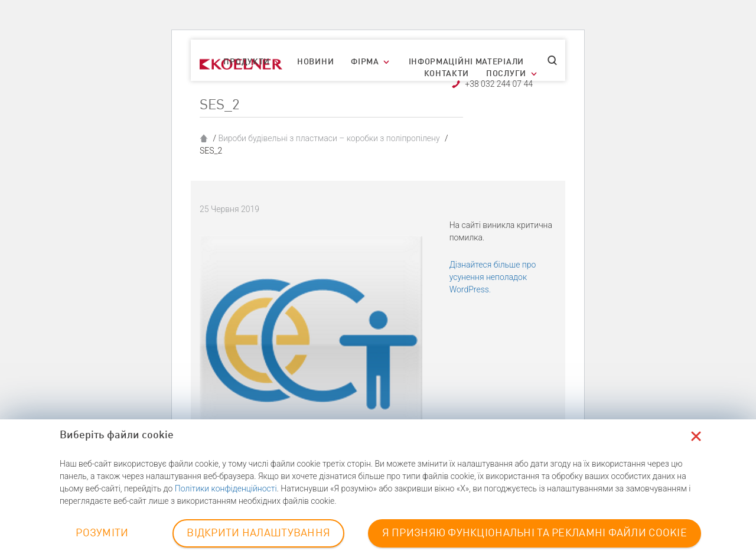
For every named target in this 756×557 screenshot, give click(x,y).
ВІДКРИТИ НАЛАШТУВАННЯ (258, 533)
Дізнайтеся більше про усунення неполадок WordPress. (493, 277)
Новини (315, 62)
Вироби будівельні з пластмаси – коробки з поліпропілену (329, 138)
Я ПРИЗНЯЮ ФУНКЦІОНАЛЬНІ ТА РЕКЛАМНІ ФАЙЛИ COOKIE (535, 533)
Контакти (447, 74)
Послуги (506, 74)
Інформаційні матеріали (466, 62)
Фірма (365, 62)
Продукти (247, 62)
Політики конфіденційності (226, 488)
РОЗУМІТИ (102, 533)
